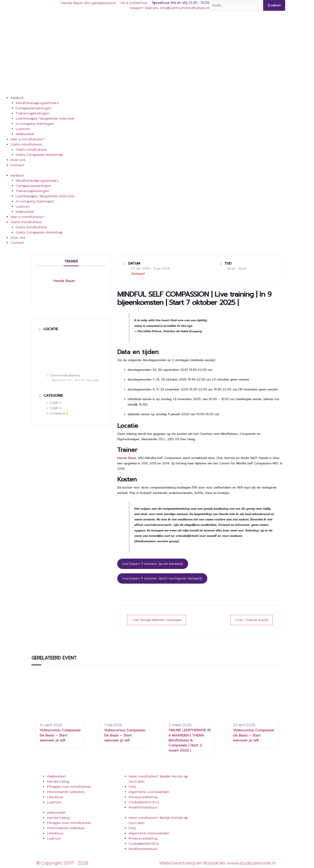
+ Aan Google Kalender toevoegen (162, 620)
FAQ (132, 787)
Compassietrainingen (34, 108)
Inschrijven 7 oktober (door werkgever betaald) (163, 579)
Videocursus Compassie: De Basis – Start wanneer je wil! (60, 736)
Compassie (57, 413)
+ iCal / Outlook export (247, 620)
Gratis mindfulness (27, 144)
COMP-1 (54, 403)
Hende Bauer (127, 458)
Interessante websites (66, 792)
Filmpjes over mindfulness (70, 787)
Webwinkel (25, 134)
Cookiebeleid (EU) (144, 803)
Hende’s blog (58, 782)
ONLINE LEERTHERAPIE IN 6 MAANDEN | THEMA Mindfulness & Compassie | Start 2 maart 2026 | (190, 741)
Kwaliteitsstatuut (144, 808)
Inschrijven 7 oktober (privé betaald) (154, 564)
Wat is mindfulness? (28, 139)
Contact (17, 165)
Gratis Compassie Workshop (41, 155)
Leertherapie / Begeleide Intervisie (45, 118)
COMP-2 (54, 408)
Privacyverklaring (143, 798)
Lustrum (23, 129)
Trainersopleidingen (33, 113)
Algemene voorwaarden (150, 792)
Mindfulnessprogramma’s (38, 103)
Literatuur (55, 798)
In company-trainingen (35, 124)
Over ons (18, 160)
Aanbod (17, 98)
